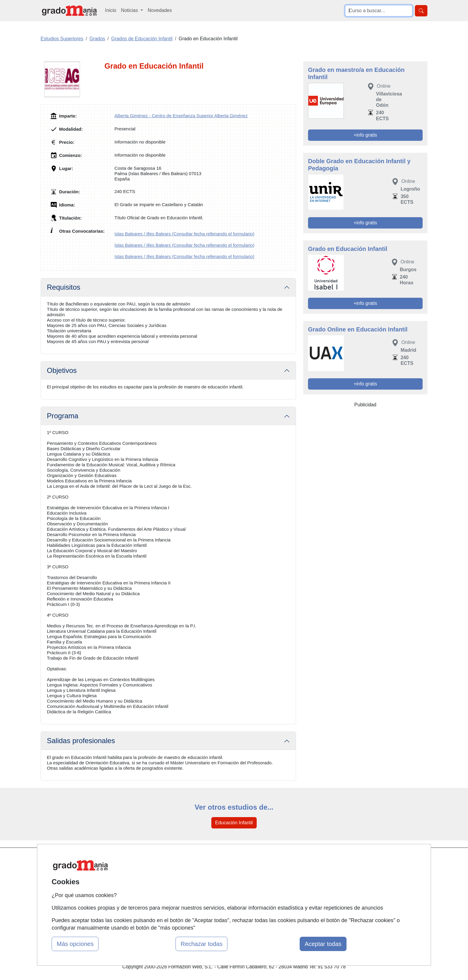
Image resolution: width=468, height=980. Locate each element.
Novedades (160, 10)
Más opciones (75, 944)
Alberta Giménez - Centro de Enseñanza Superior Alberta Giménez (181, 116)
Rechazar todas (201, 944)
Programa (63, 416)
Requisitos (64, 287)
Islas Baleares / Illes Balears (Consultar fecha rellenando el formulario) (185, 234)
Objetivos (62, 370)
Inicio (111, 10)
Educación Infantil (234, 823)
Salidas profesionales (81, 741)
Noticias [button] (130, 10)
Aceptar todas (323, 944)
